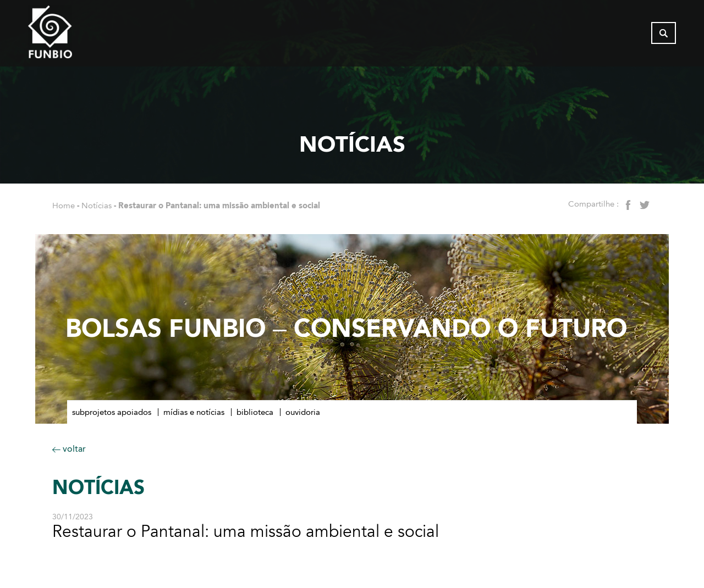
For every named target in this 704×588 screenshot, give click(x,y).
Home (64, 206)
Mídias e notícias (194, 412)
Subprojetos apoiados (112, 412)
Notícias (97, 206)
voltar (69, 449)
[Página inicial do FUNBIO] (80, 36)
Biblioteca (255, 412)
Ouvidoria (303, 412)
